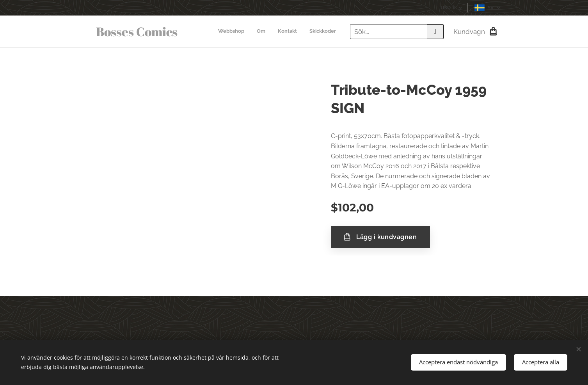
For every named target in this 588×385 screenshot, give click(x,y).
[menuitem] (301, 32)
